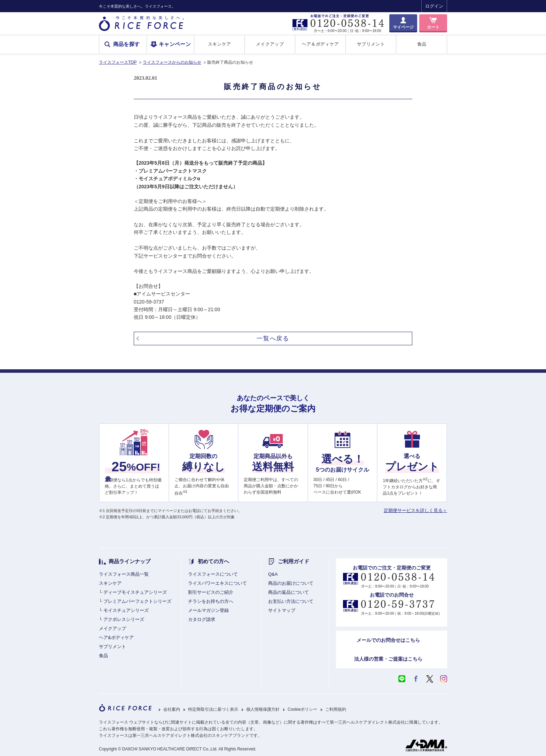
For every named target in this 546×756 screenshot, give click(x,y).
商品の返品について (288, 592)
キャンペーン (175, 44)
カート (433, 27)
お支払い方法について (291, 601)
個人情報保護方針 (263, 710)
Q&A (273, 574)
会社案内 (172, 710)
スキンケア (219, 44)
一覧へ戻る (273, 338)
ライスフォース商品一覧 (124, 574)
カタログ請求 (202, 619)
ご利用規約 (336, 710)
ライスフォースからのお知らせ (172, 62)
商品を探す (127, 44)
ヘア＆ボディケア (320, 44)
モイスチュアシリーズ (126, 610)
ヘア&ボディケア (116, 637)
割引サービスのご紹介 (211, 592)
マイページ (403, 27)
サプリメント (371, 44)
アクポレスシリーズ (124, 619)
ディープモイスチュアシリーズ (135, 592)
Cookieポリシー (302, 710)
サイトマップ (282, 610)
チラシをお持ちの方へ (211, 601)
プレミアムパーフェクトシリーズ (137, 601)
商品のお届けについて (291, 583)
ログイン (434, 6)
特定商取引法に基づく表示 (213, 710)
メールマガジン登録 (208, 610)
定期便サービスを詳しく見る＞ (415, 510)
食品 (422, 44)
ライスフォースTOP (118, 62)
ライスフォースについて (213, 574)
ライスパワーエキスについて (217, 583)
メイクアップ (270, 44)
